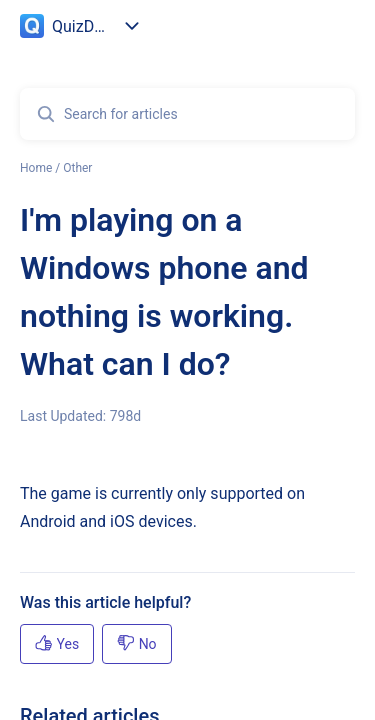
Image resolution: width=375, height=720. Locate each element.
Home (36, 168)
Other (77, 168)
